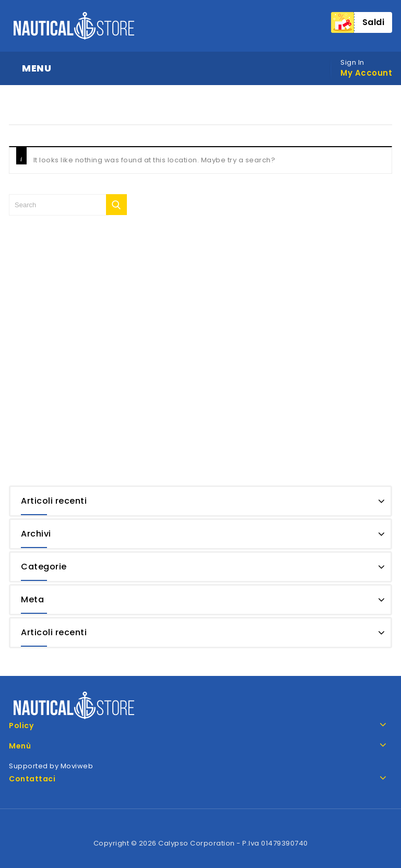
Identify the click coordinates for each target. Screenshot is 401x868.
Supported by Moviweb (51, 766)
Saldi (374, 22)
